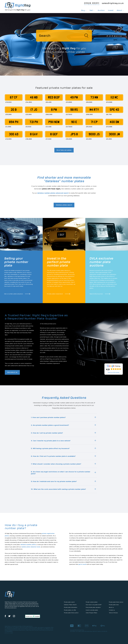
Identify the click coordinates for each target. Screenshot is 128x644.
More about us (13, 373)
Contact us (112, 611)
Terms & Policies (113, 614)
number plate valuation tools (31, 548)
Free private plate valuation (93, 608)
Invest (111, 10)
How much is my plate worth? (94, 606)
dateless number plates (28, 546)
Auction (101, 10)
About (120, 10)
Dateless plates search (64, 206)
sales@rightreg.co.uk (113, 3)
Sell (92, 10)
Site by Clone (9, 634)
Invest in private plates (92, 611)
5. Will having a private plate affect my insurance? (50, 449)
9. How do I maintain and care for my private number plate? (54, 482)
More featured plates (64, 150)
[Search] (64, 36)
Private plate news (114, 606)
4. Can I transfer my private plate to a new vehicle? (51, 442)
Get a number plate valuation (14, 295)
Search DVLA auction (96, 295)
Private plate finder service (116, 603)
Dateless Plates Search (70, 606)
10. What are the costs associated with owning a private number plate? (58, 490)
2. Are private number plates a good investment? (50, 426)
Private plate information (71, 608)
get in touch (82, 565)
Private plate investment (55, 295)
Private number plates (92, 603)
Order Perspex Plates (91, 614)
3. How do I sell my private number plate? (47, 434)
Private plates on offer (70, 611)
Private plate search (69, 603)
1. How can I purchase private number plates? (48, 418)
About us (111, 608)
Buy (84, 10)
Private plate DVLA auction (71, 614)
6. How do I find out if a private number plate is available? (53, 457)
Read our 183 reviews (114, 373)
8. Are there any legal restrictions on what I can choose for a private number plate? (61, 474)
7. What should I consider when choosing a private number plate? (56, 465)
